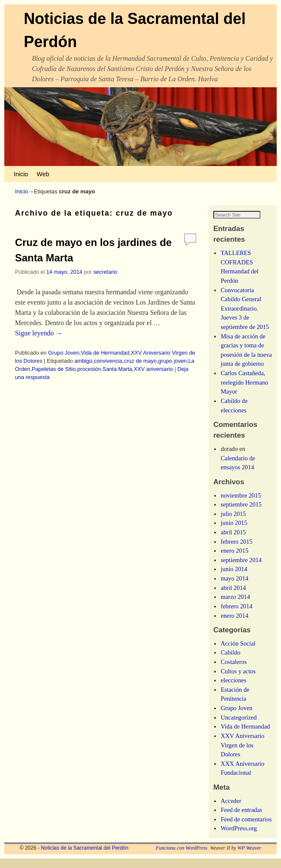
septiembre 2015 (241, 514)
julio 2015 (233, 523)
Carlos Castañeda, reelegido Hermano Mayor (244, 392)
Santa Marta (117, 369)
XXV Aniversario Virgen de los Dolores (242, 754)
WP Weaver (249, 857)
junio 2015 (234, 532)
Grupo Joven (64, 353)
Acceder (231, 810)
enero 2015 (234, 560)
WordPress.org (239, 838)
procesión (89, 369)
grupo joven (172, 361)
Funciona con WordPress (182, 857)
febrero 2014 (236, 616)
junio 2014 (234, 578)
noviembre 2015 (241, 504)
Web (43, 174)
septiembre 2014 (241, 569)
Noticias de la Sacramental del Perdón (85, 857)
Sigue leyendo (39, 333)
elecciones (233, 690)
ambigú (84, 361)
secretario (105, 272)
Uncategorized (239, 726)
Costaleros (234, 671)
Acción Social (238, 652)
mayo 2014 (234, 588)
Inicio (21, 174)
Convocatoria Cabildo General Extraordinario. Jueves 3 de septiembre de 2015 (245, 317)
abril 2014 (233, 597)
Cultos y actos (238, 680)
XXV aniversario (153, 369)
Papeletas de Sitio (54, 369)
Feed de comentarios (246, 828)
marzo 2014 (235, 606)
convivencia (108, 361)
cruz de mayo (140, 361)
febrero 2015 (236, 551)
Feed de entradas (241, 819)
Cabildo (230, 662)
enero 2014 (234, 625)
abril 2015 (233, 542)
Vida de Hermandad (105, 353)
